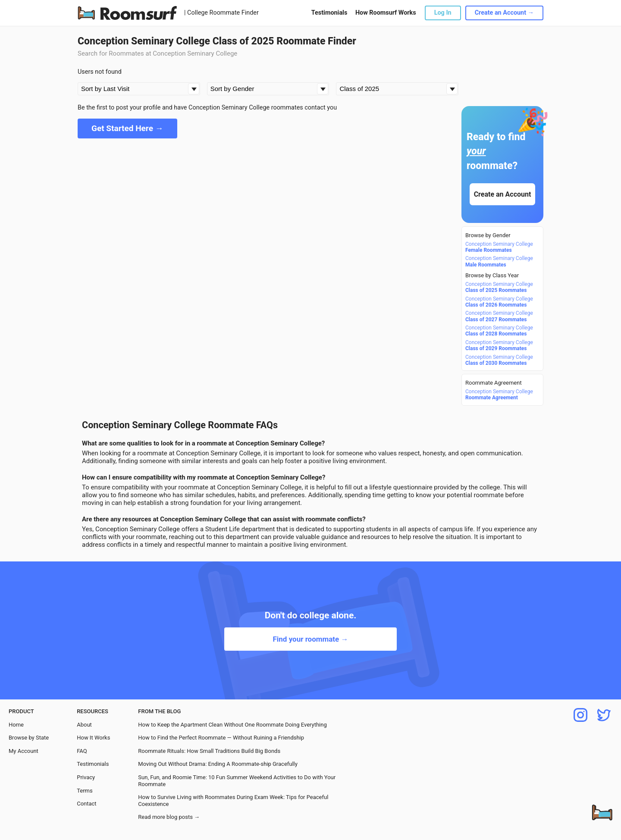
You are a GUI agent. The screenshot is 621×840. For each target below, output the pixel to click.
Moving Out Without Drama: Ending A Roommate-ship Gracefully (218, 764)
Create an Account (503, 194)
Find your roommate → (310, 639)
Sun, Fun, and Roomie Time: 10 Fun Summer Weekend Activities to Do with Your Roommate (237, 781)
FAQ (82, 751)
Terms (85, 791)
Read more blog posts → (169, 817)
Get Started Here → (127, 128)
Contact (86, 804)
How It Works (93, 738)
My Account (24, 751)
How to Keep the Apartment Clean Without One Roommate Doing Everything (232, 725)
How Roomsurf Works (386, 13)
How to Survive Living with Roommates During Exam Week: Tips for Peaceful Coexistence (233, 801)
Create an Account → (504, 13)
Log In (443, 13)
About (84, 725)
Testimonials (329, 13)
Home (16, 725)
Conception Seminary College (499, 247)
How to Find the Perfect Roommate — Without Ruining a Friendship (221, 738)
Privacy (86, 777)
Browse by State (29, 738)
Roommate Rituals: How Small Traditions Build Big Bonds (209, 751)
